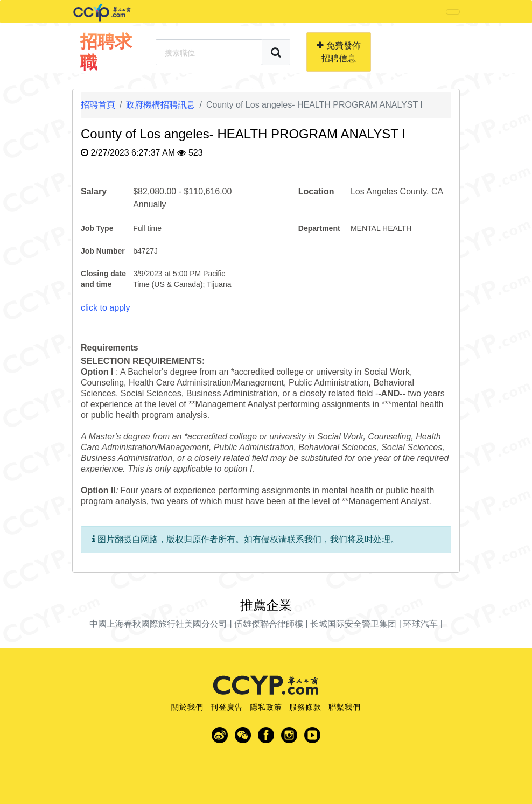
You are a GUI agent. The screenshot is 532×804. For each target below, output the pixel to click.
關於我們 (187, 707)
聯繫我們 (345, 707)
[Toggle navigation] (453, 12)
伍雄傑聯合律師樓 (269, 624)
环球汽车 (421, 624)
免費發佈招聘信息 (338, 52)
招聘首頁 (98, 105)
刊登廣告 (227, 707)
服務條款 (305, 707)
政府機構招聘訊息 (160, 105)
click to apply (106, 308)
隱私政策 (266, 707)
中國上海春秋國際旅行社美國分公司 (158, 624)
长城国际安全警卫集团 (353, 624)
